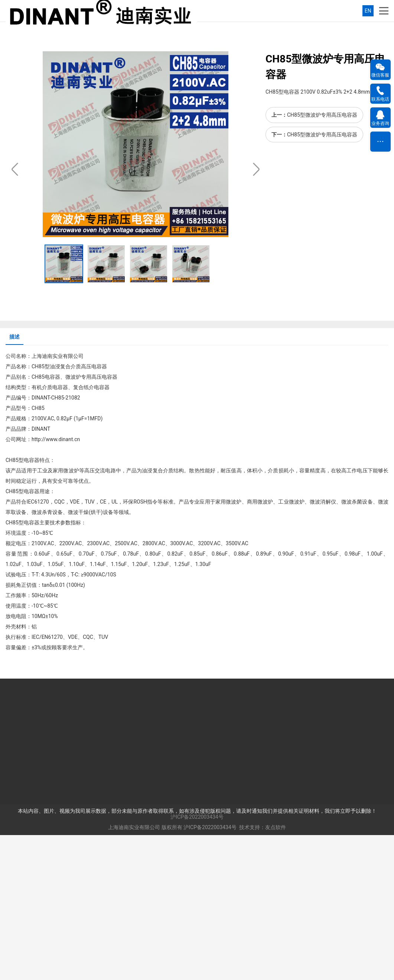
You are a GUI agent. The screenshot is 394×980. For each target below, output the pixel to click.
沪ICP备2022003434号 (197, 962)
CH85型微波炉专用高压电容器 (322, 260)
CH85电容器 (46, 522)
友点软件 (276, 972)
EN (368, 11)
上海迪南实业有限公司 (134, 972)
